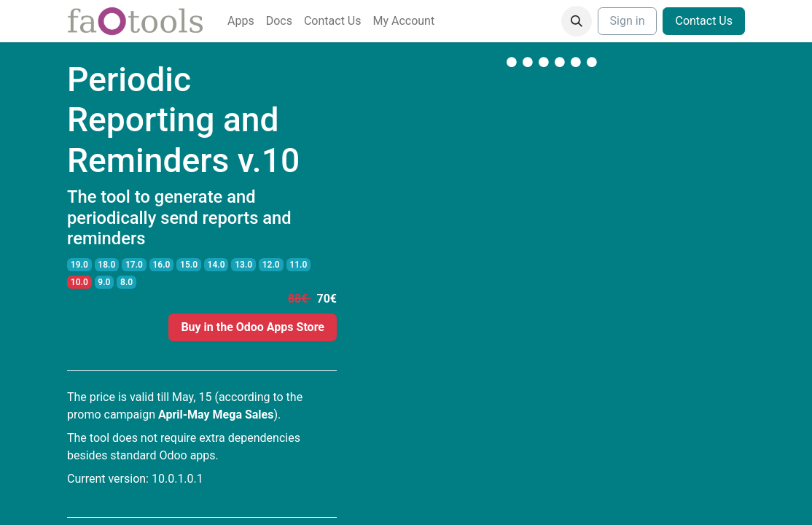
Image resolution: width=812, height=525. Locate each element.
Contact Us (704, 21)
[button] (577, 21)
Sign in (628, 21)
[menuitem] (241, 21)
